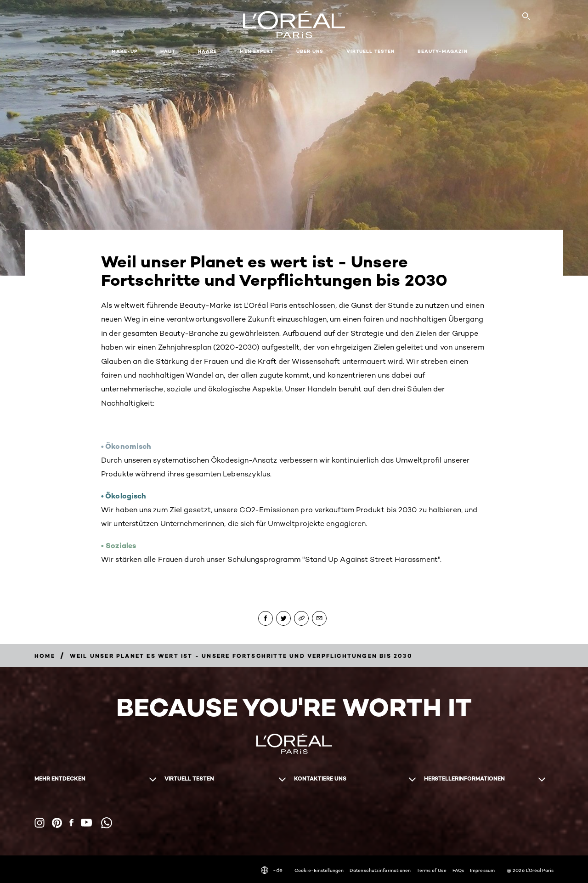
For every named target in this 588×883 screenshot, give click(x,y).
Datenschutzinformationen (380, 870)
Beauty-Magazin (443, 51)
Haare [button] (207, 51)
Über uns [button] (310, 51)
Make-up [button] (124, 51)
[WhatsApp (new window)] (107, 823)
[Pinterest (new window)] (57, 823)
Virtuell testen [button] (370, 51)
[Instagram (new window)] (40, 823)
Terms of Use (431, 870)
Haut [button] (168, 51)
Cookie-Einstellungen (319, 870)
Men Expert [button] (257, 51)
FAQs (458, 870)
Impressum (482, 870)
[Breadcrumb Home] (45, 656)
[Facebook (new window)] (71, 823)
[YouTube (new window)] (86, 823)
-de (272, 870)
